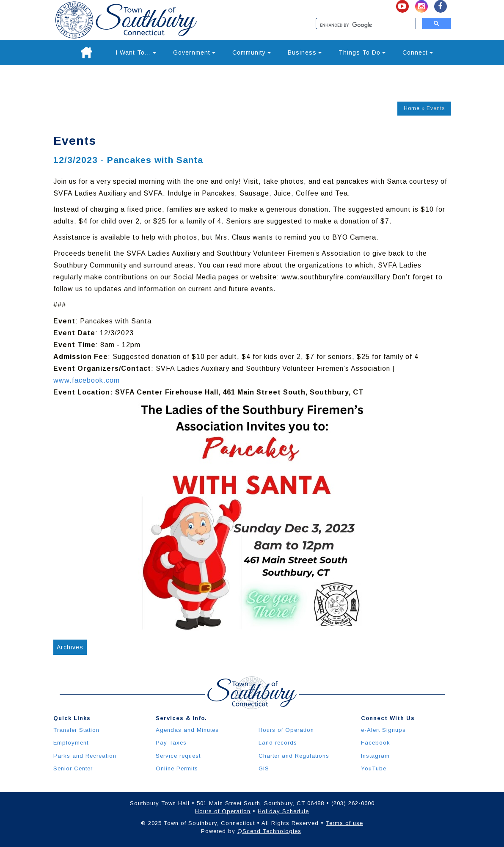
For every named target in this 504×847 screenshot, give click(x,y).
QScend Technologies (269, 831)
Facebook (376, 743)
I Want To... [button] (136, 52)
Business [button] (305, 52)
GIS (264, 768)
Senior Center (73, 768)
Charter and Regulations (294, 756)
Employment (71, 743)
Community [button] (252, 52)
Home (412, 108)
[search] (365, 25)
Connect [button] (418, 52)
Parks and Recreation (85, 756)
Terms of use (344, 823)
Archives (70, 647)
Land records (278, 743)
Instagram (375, 756)
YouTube (374, 768)
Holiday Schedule (283, 811)
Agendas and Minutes (187, 730)
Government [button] (194, 52)
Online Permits (177, 768)
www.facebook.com (87, 380)
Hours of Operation (286, 730)
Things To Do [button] (362, 52)
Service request (178, 756)
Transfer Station (76, 730)
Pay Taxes (171, 743)
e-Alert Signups (383, 730)
